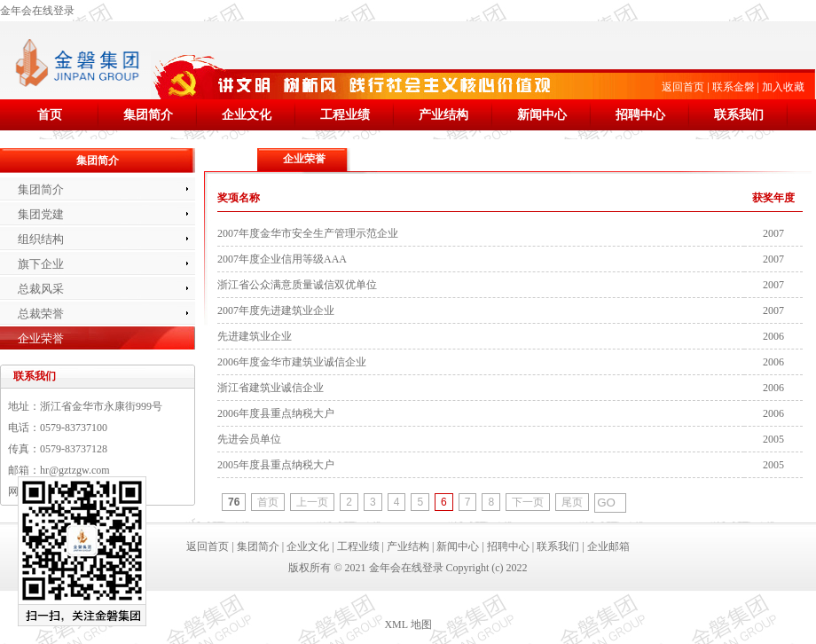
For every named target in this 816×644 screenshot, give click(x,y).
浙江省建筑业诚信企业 (271, 388)
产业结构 (443, 115)
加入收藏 (783, 87)
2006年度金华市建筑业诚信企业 (292, 362)
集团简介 (148, 115)
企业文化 (247, 115)
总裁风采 (41, 289)
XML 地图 (408, 624)
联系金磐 (734, 87)
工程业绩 (345, 115)
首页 (50, 115)
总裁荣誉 (41, 314)
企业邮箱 (608, 546)
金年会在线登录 (37, 11)
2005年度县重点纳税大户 (276, 465)
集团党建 (41, 214)
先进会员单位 (249, 439)
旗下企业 (41, 264)
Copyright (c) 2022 (487, 568)
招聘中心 (640, 115)
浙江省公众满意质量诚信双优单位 (297, 285)
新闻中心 (542, 115)
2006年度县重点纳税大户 (276, 413)
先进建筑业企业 (255, 336)
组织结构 (41, 239)
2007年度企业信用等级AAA (282, 259)
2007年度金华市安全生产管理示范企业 (308, 233)
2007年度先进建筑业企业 (276, 310)
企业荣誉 (41, 338)
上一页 (312, 502)
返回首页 (683, 87)
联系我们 (739, 115)
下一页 (528, 502)
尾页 (572, 502)
